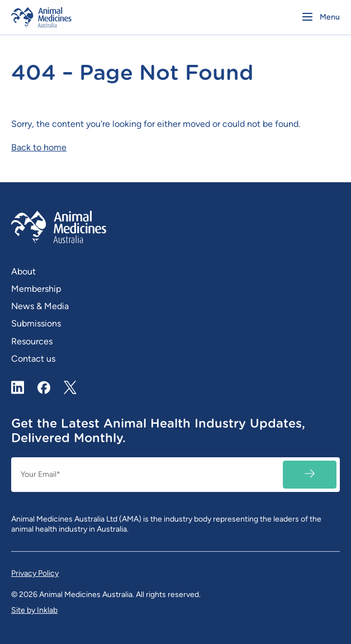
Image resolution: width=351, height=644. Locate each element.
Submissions (36, 323)
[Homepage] (91, 17)
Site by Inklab (34, 610)
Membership (36, 289)
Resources (32, 341)
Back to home (39, 147)
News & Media (40, 306)
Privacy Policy (35, 573)
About (23, 271)
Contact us (33, 359)
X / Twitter (70, 383)
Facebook (44, 387)
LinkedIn (18, 387)
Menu (330, 17)
